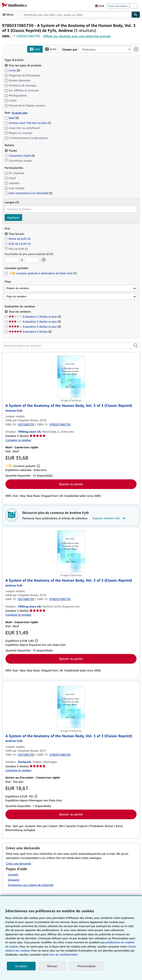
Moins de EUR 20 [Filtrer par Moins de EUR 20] (18, 239)
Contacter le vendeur (18, 440)
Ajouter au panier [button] (71, 484)
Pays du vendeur (17, 296)
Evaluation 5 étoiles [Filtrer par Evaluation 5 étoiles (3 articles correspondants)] (30, 332)
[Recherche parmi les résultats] (71, 346)
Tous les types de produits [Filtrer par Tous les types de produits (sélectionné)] (23, 65)
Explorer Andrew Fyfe (109, 518)
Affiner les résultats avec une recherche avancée (77, 36)
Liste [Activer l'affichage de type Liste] (35, 49)
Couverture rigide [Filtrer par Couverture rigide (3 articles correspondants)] (20, 155)
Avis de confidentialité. (64, 954)
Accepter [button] (21, 966)
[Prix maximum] (32, 260)
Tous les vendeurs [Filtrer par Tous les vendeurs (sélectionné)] (20, 312)
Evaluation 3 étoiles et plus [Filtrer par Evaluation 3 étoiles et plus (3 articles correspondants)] (35, 322)
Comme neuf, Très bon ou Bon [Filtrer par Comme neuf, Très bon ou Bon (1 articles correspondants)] (28, 123)
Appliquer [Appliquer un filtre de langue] (13, 217)
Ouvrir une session (118, 6)
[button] (136, 346)
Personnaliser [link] (87, 966)
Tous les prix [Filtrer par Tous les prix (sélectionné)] (15, 234)
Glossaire (14, 880)
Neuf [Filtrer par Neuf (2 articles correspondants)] (12, 118)
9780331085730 (28, 36)
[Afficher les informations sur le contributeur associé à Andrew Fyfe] (14, 411)
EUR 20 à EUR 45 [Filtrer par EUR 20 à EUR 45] (18, 244)
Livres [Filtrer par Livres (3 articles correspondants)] (12, 70)
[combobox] (76, 15)
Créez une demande (18, 863)
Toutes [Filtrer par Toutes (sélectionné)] (11, 150)
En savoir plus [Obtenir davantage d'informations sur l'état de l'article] (20, 113)
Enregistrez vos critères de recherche (31, 885)
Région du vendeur (18, 288)
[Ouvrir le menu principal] (9, 15)
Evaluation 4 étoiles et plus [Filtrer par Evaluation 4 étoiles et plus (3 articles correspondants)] (35, 327)
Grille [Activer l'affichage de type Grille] (51, 49)
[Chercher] (136, 15)
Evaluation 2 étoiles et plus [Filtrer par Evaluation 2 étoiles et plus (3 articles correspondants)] (35, 317)
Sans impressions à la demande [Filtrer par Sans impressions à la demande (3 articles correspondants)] (28, 193)
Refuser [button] (52, 966)
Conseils (13, 875)
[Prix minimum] (12, 260)
